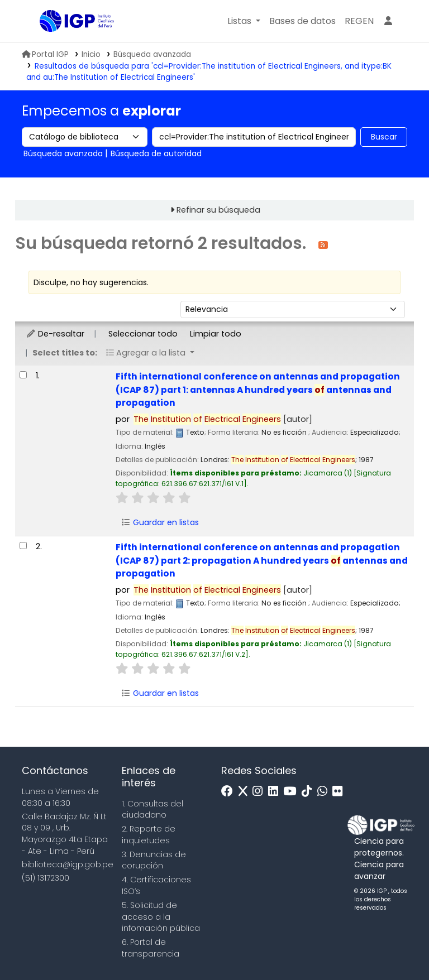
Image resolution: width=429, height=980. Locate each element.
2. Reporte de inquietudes (149, 835)
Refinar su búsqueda (218, 210)
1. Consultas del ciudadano (152, 810)
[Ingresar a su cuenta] (388, 21)
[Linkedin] (276, 792)
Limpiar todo (216, 334)
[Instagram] (260, 792)
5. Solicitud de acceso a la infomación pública (161, 917)
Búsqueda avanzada (152, 54)
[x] (246, 792)
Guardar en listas (160, 522)
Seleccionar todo (143, 334)
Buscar (384, 137)
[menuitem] (359, 21)
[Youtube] (292, 792)
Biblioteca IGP (68, 44)
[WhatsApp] (325, 792)
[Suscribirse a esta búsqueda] (323, 244)
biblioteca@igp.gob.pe (68, 864)
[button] (244, 21)
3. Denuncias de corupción (154, 860)
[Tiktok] (309, 792)
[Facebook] (230, 792)
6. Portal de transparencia (151, 948)
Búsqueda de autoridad (156, 153)
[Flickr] (340, 792)
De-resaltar (55, 334)
